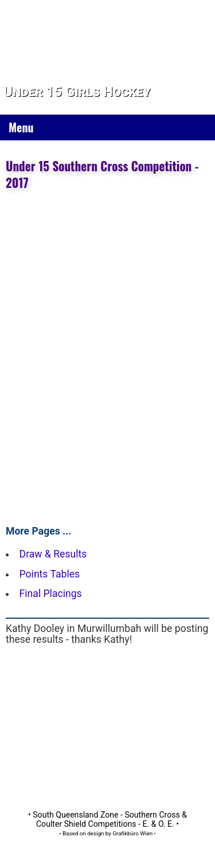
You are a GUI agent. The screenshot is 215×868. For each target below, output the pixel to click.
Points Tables (50, 574)
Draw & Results (53, 554)
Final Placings (51, 594)
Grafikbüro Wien (132, 833)
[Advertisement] (107, 720)
